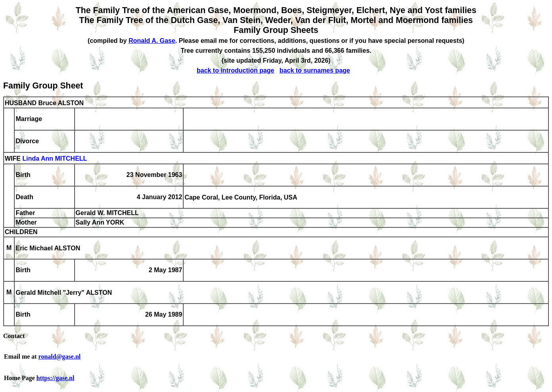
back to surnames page (315, 70)
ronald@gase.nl (60, 356)
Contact (14, 336)
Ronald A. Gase (152, 41)
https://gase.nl (56, 378)
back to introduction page (236, 70)
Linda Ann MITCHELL (55, 159)
